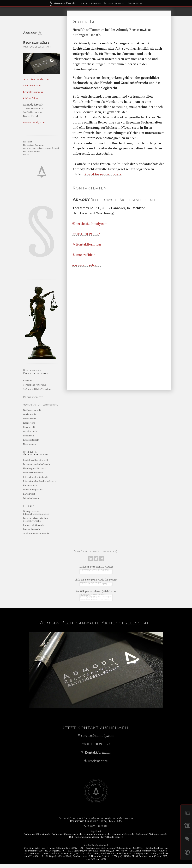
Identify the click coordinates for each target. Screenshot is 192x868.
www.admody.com (34, 123)
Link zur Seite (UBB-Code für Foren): (96, 581)
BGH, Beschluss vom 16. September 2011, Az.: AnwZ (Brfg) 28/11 (112, 852)
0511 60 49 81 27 (32, 86)
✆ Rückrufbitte (84, 255)
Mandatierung (114, 3)
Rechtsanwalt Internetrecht (65, 839)
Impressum (135, 3)
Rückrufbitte (30, 99)
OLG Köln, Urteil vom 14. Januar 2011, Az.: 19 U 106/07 (50, 852)
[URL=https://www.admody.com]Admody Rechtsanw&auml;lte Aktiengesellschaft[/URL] (96, 586)
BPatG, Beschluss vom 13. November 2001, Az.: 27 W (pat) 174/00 (97, 861)
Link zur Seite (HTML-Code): (96, 567)
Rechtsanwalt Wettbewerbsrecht (151, 839)
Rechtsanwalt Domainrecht (37, 839)
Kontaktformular (33, 92)
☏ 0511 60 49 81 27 (86, 234)
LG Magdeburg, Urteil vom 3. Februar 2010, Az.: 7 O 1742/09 (98, 855)
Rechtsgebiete (91, 3)
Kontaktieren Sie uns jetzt (103, 174)
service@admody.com (90, 224)
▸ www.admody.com (87, 265)
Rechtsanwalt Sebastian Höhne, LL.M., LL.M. (96, 825)
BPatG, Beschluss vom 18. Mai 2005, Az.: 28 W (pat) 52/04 (121, 858)
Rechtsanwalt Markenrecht (93, 839)
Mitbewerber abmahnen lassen (84, 841)
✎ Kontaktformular (87, 245)
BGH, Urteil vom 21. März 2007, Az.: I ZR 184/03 (67, 858)
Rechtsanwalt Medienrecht (121, 839)
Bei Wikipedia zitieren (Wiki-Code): (96, 594)
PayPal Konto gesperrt (112, 841)
